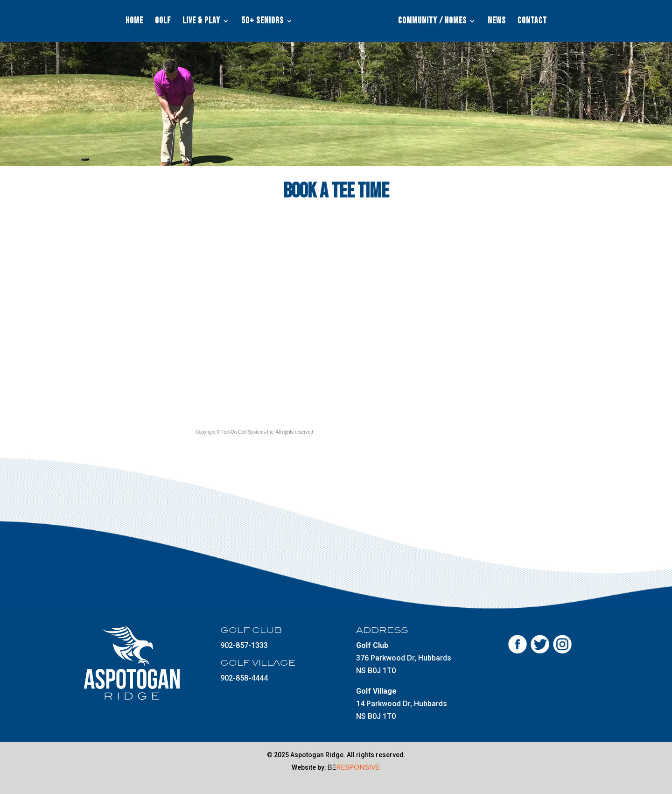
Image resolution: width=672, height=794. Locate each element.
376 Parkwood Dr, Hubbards (404, 658)
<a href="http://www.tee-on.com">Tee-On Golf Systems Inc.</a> (338, 321)
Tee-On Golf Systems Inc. (248, 432)
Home (134, 22)
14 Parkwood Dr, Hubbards (402, 704)
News (497, 22)
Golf (163, 22)
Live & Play (201, 22)
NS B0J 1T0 (376, 671)
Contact (532, 22)
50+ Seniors (262, 22)
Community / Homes (432, 22)
